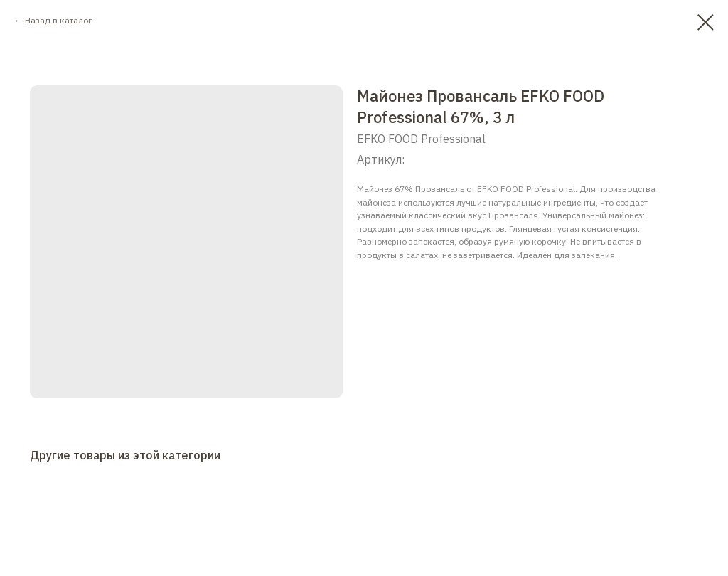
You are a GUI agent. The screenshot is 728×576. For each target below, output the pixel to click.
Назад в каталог (58, 20)
